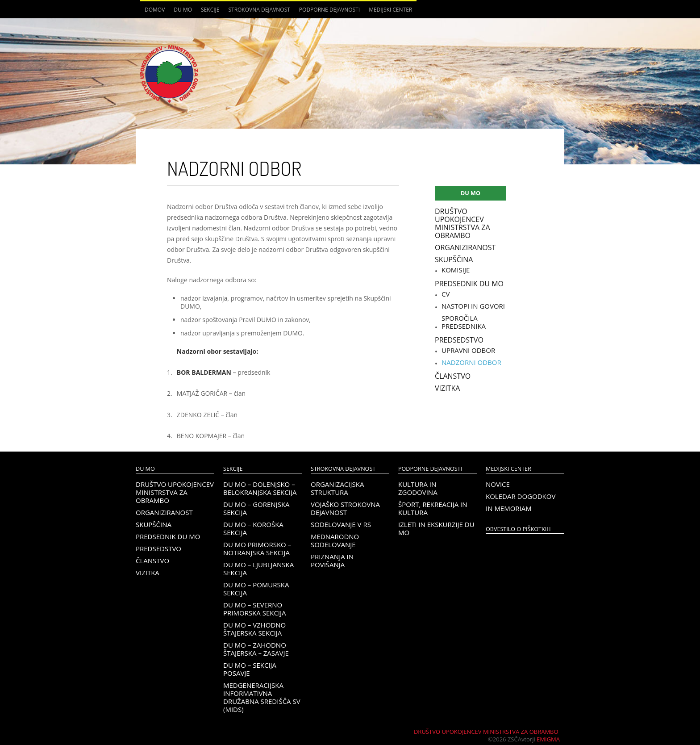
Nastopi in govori (473, 306)
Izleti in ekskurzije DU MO (436, 528)
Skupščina (454, 259)
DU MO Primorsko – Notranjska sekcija (257, 548)
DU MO (183, 10)
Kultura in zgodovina (418, 488)
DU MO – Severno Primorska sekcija (255, 609)
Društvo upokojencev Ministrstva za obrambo (462, 223)
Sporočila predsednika (464, 322)
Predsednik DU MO (469, 284)
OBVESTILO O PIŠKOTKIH (518, 529)
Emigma (548, 739)
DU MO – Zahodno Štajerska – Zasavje (256, 649)
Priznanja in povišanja (332, 561)
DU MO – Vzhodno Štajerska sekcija (254, 629)
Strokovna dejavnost (259, 10)
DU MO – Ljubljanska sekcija (258, 569)
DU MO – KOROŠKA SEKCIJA (253, 528)
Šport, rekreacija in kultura (433, 508)
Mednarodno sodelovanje (335, 540)
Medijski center (390, 10)
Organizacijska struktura (337, 488)
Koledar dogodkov (521, 496)
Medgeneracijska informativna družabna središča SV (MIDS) (262, 697)
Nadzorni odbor (471, 362)
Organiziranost (465, 247)
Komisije (456, 270)
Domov (155, 10)
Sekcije (210, 10)
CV (446, 294)
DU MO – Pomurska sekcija (256, 589)
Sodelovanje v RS (341, 524)
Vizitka (447, 388)
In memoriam (509, 508)
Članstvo (453, 376)
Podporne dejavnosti (329, 10)
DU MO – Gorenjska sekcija (256, 508)
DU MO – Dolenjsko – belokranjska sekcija (260, 488)
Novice (498, 484)
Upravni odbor (468, 350)
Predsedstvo (459, 340)
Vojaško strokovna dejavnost (345, 508)
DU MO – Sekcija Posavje (250, 669)
